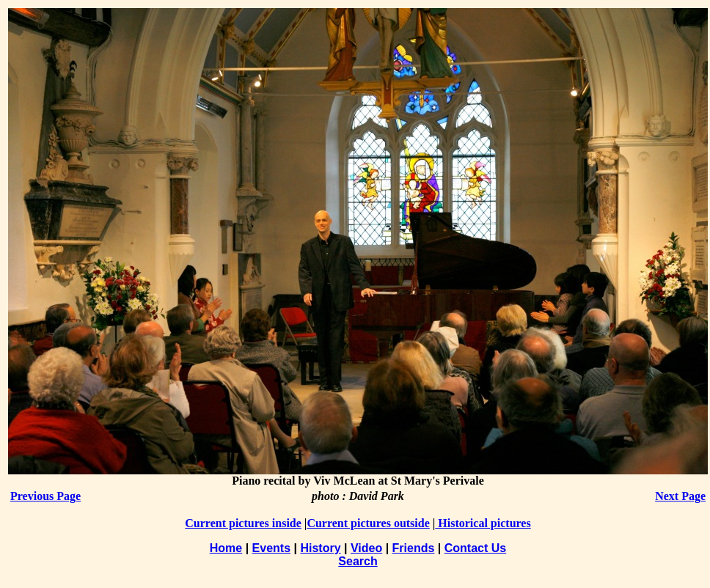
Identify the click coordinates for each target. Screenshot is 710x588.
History (320, 548)
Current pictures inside (243, 523)
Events (271, 548)
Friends (414, 548)
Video (366, 548)
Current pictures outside (368, 523)
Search (358, 561)
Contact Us (475, 548)
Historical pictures (483, 523)
